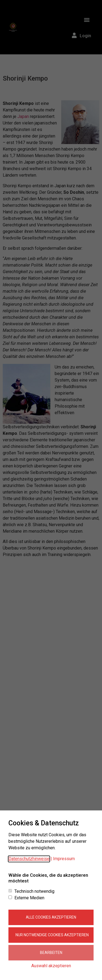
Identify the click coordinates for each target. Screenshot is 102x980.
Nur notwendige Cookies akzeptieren (52, 935)
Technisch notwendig (34, 891)
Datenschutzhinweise (29, 859)
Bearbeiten (51, 953)
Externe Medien (29, 898)
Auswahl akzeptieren (51, 966)
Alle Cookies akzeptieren (51, 917)
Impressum (64, 859)
